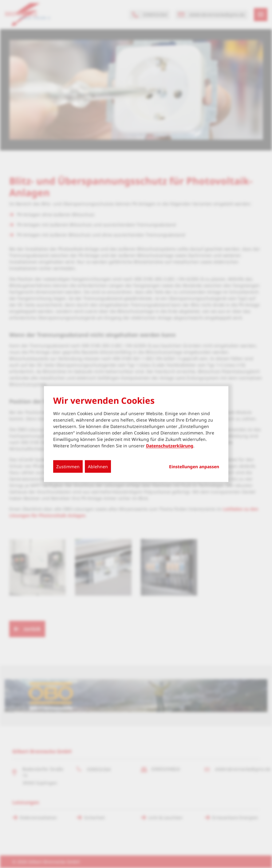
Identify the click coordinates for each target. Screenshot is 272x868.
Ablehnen (98, 467)
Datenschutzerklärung (170, 446)
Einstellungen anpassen (194, 467)
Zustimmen (68, 467)
